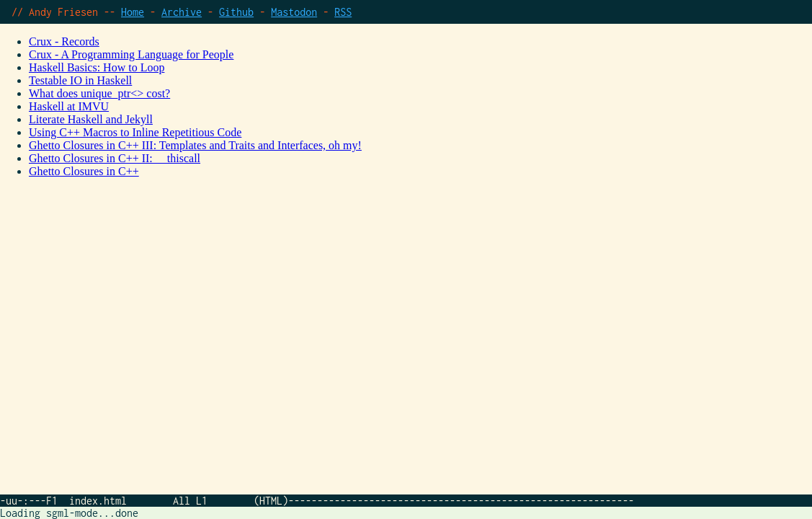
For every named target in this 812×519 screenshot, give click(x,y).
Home (133, 12)
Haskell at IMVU (69, 106)
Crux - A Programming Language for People (131, 54)
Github (236, 12)
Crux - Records (64, 41)
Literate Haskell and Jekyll (91, 119)
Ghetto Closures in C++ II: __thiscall (115, 158)
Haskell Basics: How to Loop (97, 67)
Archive (182, 12)
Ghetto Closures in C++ (84, 171)
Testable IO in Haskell (80, 80)
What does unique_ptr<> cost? (99, 93)
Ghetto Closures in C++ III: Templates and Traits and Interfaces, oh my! (195, 145)
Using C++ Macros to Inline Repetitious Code (135, 132)
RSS (343, 12)
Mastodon (294, 12)
